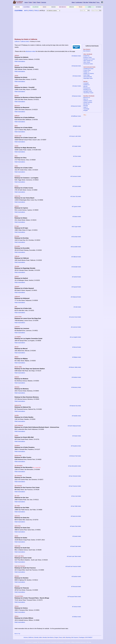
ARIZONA (17, 7)
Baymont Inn (87, 98)
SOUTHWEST (89, 637)
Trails (34, 2)
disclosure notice (31, 51)
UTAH (89, 7)
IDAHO (45, 7)
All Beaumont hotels (76, 106)
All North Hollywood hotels (74, 426)
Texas (60, 637)
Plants (39, 2)
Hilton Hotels (87, 62)
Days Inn (86, 99)
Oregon (56, 637)
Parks (30, 2)
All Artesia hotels (77, 76)
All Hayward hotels (76, 287)
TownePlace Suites (88, 93)
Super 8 (85, 107)
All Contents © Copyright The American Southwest (38, 642)
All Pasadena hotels (76, 446)
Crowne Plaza (87, 70)
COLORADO (35, 7)
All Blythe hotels (77, 126)
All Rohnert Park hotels (75, 456)
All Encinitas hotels (76, 237)
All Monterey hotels (76, 387)
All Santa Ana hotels (76, 516)
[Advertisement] (58, 25)
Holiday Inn (86, 72)
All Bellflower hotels (76, 116)
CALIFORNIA (27, 7)
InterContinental (88, 77)
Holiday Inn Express (89, 73)
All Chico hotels (77, 156)
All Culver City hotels (76, 196)
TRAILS (36, 11)
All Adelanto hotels (76, 56)
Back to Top (17, 634)
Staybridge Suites (88, 78)
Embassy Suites (88, 57)
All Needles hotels (76, 416)
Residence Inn (87, 90)
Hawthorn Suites (88, 101)
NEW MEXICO (62, 7)
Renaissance (87, 88)
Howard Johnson (88, 102)
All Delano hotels (77, 217)
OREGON (72, 7)
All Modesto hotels (76, 377)
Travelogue (82, 637)
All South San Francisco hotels (73, 566)
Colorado (36, 637)
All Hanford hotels (76, 277)
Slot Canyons (75, 637)
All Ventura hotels (76, 607)
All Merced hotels (77, 347)
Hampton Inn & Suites (89, 59)
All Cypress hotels (76, 207)
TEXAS (81, 7)
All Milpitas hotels (77, 357)
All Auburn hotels (77, 86)
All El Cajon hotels (76, 227)
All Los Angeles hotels (75, 337)
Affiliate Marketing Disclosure (78, 642)
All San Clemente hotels (75, 476)
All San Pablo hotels (76, 506)
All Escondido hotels (76, 247)
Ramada (86, 106)
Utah (64, 637)
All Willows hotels (77, 617)
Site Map (86, 2)
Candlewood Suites (88, 69)
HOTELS (42, 11)
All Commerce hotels (76, 176)
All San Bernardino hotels (75, 466)
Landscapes (79, 2)
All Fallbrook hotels (76, 257)
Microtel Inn (86, 104)
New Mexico (51, 637)
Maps (73, 2)
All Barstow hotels (76, 96)
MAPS (26, 11)
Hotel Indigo (87, 75)
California (17, 41)
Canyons (44, 2)
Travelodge (86, 109)
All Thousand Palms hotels (74, 597)
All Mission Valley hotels (75, 367)
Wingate (86, 110)
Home (26, 2)
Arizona (25, 637)
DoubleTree (86, 56)
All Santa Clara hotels (75, 526)
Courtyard (86, 83)
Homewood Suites (88, 64)
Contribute (68, 642)
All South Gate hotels (76, 546)
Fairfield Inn (86, 85)
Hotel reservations (20, 61)
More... (98, 2)
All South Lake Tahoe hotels (74, 556)
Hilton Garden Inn (88, 61)
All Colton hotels (77, 166)
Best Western (87, 51)
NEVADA (54, 7)
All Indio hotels (77, 307)
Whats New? (93, 2)
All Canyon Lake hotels (75, 136)
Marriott (85, 86)
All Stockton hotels (76, 576)
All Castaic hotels (77, 146)
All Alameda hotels (76, 66)
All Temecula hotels (76, 587)
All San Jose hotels (76, 496)
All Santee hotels (77, 536)
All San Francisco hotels (75, 486)
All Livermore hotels (76, 327)
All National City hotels (75, 406)
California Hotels (25, 41)
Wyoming (68, 637)
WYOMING (99, 7)
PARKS (31, 11)
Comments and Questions (58, 642)
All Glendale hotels (76, 267)
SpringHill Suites (88, 91)
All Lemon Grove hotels (75, 317)
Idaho (41, 637)
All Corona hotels (77, 186)
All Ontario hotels (77, 436)
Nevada (45, 637)
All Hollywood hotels (76, 297)
